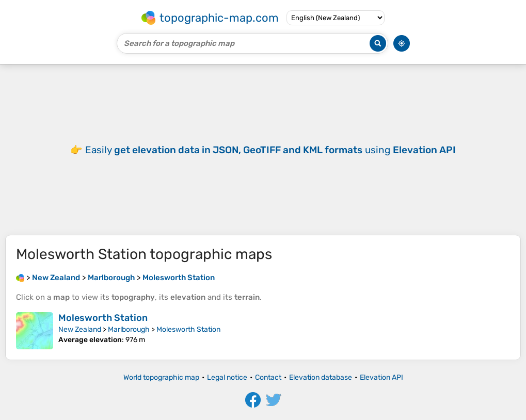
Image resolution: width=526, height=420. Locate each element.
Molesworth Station (103, 318)
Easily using (270, 150)
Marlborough (129, 329)
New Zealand (80, 329)
